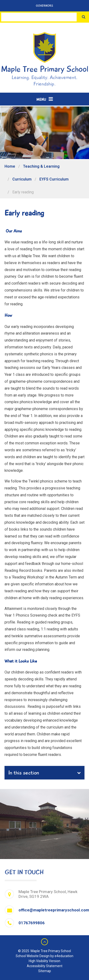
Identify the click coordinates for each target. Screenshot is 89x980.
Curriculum (22, 179)
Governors (44, 6)
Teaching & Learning (41, 166)
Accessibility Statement (45, 966)
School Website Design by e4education (44, 956)
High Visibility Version (44, 961)
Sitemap (45, 971)
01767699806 (32, 923)
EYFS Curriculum (54, 179)
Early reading (23, 192)
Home (10, 166)
